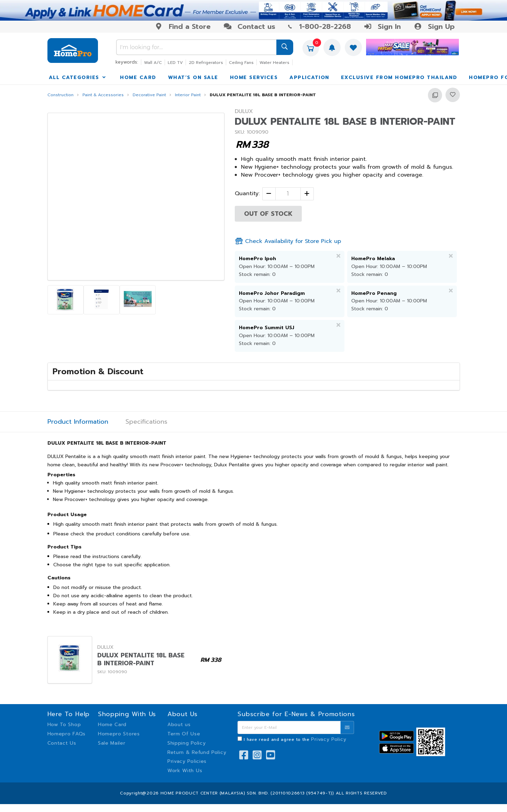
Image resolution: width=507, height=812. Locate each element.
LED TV (175, 63)
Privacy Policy (329, 739)
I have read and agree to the (295, 739)
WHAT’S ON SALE (193, 77)
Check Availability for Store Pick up (288, 241)
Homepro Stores (119, 734)
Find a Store (183, 26)
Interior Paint (188, 95)
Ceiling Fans (241, 63)
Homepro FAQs (67, 734)
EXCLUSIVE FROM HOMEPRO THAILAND (399, 77)
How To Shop (64, 725)
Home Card (112, 725)
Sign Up (434, 26)
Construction (60, 95)
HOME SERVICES (254, 77)
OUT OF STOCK (268, 214)
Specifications (146, 422)
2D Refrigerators (206, 63)
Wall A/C (153, 63)
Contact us (249, 26)
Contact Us (62, 743)
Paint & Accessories (103, 95)
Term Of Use (184, 734)
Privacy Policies (187, 761)
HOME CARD (138, 77)
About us (179, 725)
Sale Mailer (112, 743)
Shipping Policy (187, 743)
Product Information (78, 422)
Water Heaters (274, 63)
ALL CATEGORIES (78, 77)
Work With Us (185, 771)
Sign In (382, 26)
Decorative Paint (149, 95)
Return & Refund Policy (197, 752)
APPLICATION (309, 77)
